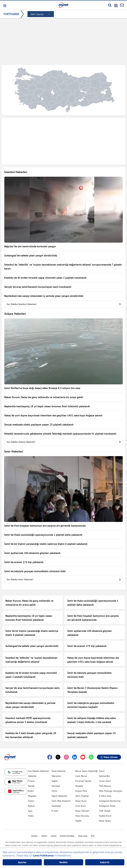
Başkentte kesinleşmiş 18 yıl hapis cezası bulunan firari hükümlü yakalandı (47, 406)
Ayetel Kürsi (105, 816)
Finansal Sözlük (83, 781)
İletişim (34, 836)
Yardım (44, 836)
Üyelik (54, 836)
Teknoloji (56, 776)
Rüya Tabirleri (82, 811)
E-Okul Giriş (105, 796)
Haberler (32, 776)
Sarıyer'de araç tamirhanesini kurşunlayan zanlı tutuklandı (38, 287)
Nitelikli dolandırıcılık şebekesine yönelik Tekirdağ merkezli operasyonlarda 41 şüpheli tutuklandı (60, 434)
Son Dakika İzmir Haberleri (63, 579)
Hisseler (79, 786)
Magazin (32, 796)
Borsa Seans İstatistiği (87, 771)
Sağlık (55, 781)
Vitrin (54, 791)
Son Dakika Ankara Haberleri (63, 442)
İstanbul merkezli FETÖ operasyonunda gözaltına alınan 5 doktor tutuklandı (28, 720)
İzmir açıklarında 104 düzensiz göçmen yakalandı (32, 553)
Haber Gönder (109, 757)
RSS (93, 836)
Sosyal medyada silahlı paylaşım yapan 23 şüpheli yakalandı (39, 424)
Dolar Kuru (81, 801)
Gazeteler (56, 806)
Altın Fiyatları (82, 796)
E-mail (55, 811)
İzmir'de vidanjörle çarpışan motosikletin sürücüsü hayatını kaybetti (91, 705)
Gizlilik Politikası (67, 836)
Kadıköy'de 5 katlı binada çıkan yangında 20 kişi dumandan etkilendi (31, 735)
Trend (31, 801)
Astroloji (56, 786)
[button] (5, 6)
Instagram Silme (107, 806)
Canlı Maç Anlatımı (61, 801)
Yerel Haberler (59, 771)
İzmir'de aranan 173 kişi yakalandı (24, 562)
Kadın (31, 791)
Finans (31, 781)
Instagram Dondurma (110, 801)
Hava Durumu (82, 816)
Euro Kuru (81, 806)
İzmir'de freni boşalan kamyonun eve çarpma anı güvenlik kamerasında (45, 526)
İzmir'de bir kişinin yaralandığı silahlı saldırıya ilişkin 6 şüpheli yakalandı (46, 544)
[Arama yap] (110, 5)
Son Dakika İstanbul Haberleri (63, 304)
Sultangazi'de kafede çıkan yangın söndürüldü (31, 255)
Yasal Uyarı (83, 836)
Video (31, 816)
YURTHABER (11, 14)
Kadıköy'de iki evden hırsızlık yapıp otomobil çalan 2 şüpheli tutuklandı (45, 278)
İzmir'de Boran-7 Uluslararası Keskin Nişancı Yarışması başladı (93, 690)
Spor (30, 811)
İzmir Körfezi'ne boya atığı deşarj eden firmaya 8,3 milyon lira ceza (42, 388)
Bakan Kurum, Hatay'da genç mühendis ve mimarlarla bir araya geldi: (44, 397)
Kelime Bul (104, 776)
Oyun (102, 771)
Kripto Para (81, 791)
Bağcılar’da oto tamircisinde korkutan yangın (30, 246)
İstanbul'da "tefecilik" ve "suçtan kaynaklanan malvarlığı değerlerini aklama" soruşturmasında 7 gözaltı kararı (63, 267)
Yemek (31, 786)
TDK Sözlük (105, 811)
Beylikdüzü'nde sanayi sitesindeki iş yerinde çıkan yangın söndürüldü (44, 296)
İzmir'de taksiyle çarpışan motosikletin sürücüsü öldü (35, 571)
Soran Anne (105, 781)
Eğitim (31, 806)
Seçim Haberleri (59, 796)
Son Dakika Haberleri (39, 771)
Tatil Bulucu (105, 786)
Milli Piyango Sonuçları (111, 791)
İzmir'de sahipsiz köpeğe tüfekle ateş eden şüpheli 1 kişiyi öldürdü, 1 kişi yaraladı (92, 720)
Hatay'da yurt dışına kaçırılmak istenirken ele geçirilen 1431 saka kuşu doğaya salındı (53, 415)
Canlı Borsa (81, 776)
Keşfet (78, 821)
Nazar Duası (105, 821)
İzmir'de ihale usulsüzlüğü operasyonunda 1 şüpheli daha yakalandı (43, 535)
